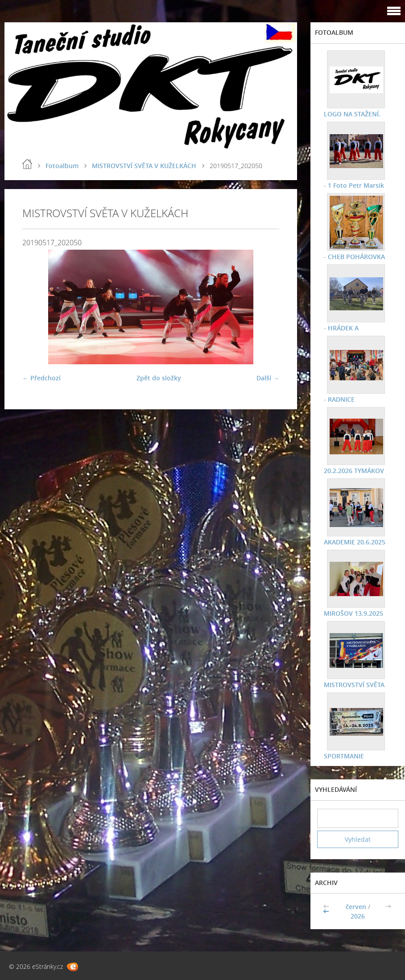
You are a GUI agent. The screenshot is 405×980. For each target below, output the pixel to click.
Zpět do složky (159, 378)
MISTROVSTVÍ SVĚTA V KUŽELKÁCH (144, 166)
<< (327, 912)
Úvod (27, 164)
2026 (358, 916)
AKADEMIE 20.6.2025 (355, 542)
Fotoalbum (62, 166)
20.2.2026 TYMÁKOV (354, 471)
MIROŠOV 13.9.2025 (353, 613)
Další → (268, 378)
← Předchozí (41, 378)
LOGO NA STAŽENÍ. (352, 114)
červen (356, 907)
